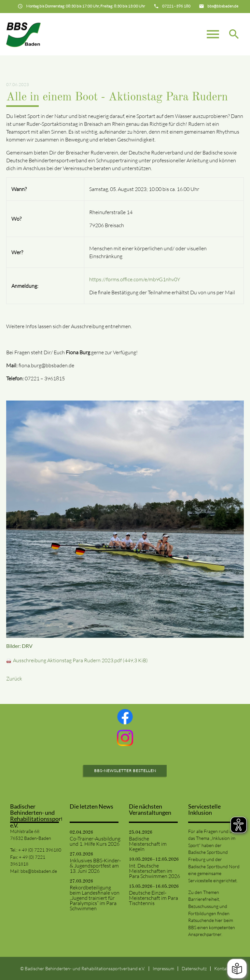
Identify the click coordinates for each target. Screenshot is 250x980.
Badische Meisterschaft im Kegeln (148, 844)
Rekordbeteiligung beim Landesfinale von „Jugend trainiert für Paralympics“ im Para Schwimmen (95, 898)
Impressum (163, 968)
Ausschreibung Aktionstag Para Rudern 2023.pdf (80, 660)
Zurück (14, 679)
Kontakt (222, 968)
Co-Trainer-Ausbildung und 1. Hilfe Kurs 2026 (95, 841)
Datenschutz (194, 968)
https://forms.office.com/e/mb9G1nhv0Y (135, 279)
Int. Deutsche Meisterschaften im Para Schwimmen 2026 (154, 871)
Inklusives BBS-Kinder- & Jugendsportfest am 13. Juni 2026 (95, 866)
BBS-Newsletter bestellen (125, 771)
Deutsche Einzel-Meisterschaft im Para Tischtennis (153, 898)
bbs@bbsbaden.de (39, 871)
